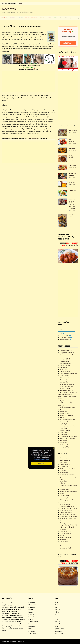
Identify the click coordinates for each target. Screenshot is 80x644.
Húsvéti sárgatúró (65, 413)
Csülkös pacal (72, 165)
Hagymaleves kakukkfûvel (68, 426)
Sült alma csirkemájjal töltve (68, 374)
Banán (62, 546)
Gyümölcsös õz (65, 434)
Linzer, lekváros (65, 542)
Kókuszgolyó (64, 540)
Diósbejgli (63, 523)
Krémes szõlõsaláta (66, 359)
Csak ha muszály (66, 337)
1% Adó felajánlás (33, 605)
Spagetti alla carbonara (67, 353)
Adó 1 (56, 602)
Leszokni (31, 610)
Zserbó (62, 535)
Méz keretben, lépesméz (67, 527)
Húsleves (63, 483)
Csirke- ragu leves (65, 445)
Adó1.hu (57, 612)
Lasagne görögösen (66, 447)
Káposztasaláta (65, 489)
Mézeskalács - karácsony (72, 174)
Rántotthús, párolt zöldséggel (69, 491)
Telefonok (57, 624)
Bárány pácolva (65, 376)
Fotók (42, 18)
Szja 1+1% (57, 610)
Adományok (64, 18)
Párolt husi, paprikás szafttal (68, 508)
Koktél (49, 18)
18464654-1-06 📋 (29, 68)
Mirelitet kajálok (65, 339)
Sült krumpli (64, 521)
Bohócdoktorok (59, 634)
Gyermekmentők (59, 629)
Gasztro (20, 18)
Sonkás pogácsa (65, 430)
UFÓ (56, 614)
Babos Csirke (64, 382)
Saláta (62, 494)
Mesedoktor (32, 617)
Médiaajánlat (20, 642)
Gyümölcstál (72, 214)
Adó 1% (56, 18)
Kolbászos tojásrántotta (67, 506)
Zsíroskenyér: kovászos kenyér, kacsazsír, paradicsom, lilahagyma (72, 204)
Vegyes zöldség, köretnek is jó (69, 525)
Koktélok (31, 624)
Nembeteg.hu (32, 626)
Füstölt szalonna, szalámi (68, 514)
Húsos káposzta (65, 496)
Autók (56, 626)
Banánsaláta (64, 380)
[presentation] (61, 126)
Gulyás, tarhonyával (66, 512)
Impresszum (5, 642)
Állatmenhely (32, 631)
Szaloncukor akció (65, 548)
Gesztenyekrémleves (66, 351)
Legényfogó (63, 424)
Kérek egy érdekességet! (68, 43)
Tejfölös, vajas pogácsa (67, 401)
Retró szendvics (73, 130)
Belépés (21, 3)
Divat (56, 607)
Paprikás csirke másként (67, 422)
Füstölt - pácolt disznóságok (68, 517)
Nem (62, 333)
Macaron (63, 544)
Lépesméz (63, 529)
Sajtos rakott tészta (66, 538)
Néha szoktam (66, 335)
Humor (57, 619)
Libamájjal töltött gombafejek (69, 436)
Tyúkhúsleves (64, 411)
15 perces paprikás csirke (67, 420)
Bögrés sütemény (65, 378)
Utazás (30, 629)
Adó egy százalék (33, 622)
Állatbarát (57, 622)
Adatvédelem (13, 642)
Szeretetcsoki (58, 631)
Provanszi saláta (65, 372)
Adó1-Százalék (32, 634)
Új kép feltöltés (72, 245)
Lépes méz (72, 182)
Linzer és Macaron (65, 533)
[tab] (61, 126)
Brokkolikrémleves (66, 363)
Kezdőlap (4, 18)
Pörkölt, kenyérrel (71, 157)
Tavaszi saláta (64, 369)
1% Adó (57, 605)
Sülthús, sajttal (64, 498)
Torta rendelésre (65, 504)
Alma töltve (63, 428)
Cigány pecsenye (71, 140)
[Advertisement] (29, 82)
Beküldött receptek (32, 18)
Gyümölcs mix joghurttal (67, 384)
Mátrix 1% (31, 614)
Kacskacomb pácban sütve (68, 519)
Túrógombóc (72, 191)
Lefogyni (31, 612)
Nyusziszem (64, 443)
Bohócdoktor (32, 602)
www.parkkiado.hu (33, 138)
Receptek (9, 9)
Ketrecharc (58, 617)
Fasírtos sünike (64, 361)
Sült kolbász (72, 148)
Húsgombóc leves (65, 531)
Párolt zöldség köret (66, 510)
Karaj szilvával (64, 432)
